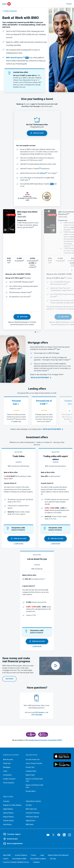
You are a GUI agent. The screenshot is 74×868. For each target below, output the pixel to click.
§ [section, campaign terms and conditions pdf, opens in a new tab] (25, 75)
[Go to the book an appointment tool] (41, 378)
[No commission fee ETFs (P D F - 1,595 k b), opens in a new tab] (20, 502)
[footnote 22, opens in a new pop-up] (14, 419)
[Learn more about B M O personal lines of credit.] (44, 402)
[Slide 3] (39, 332)
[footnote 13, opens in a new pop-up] (48, 371)
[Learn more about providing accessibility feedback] (38, 859)
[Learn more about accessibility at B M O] (19, 859)
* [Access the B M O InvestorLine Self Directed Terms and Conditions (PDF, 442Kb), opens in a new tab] (13, 479)
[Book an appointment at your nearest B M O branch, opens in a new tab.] (53, 429)
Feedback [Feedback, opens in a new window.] (36, 862)
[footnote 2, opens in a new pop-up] (16, 31)
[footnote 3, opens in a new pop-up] (27, 164)
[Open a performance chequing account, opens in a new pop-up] (37, 133)
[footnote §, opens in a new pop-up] (40, 169)
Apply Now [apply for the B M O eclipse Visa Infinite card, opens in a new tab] (22, 317)
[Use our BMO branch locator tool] (22, 839)
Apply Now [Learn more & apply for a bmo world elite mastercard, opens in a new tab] (63, 317)
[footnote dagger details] (25, 500)
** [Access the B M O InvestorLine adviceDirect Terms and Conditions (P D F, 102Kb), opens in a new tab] (60, 476)
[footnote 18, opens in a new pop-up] (29, 180)
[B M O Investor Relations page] (21, 855)
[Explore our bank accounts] (13, 760)
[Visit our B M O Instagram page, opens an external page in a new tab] (70, 835)
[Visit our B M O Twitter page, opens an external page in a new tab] (53, 835)
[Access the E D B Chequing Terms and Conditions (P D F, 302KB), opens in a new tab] (42, 152)
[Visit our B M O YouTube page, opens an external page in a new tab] (48, 835)
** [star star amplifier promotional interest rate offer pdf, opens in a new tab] (41, 82)
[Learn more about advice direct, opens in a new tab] (55, 544)
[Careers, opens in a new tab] (6, 859)
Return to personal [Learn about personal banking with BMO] (11, 11)
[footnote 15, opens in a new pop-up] (65, 278)
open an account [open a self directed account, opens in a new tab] (19, 539)
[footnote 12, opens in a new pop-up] (56, 349)
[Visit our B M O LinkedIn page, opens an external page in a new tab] (64, 835)
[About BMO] (7, 855)
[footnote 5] (57, 173)
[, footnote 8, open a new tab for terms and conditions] (10, 263)
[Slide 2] (37, 332)
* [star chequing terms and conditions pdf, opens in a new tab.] (18, 82)
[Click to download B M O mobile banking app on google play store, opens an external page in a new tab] (62, 764)
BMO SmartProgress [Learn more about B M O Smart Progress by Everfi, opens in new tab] (16, 58)
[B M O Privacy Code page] (34, 855)
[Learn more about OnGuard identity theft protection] (43, 173)
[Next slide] (72, 270)
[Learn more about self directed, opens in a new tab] (18, 544)
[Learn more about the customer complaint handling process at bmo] (16, 862)
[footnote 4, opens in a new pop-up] (27, 169)
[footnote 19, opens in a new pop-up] (24, 278)
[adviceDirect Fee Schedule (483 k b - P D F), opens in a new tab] (55, 502)
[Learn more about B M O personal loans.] (16, 402)
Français (69, 4)
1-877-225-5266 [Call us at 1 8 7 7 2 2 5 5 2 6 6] (36, 715)
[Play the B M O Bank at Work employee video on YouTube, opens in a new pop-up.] (9, 679)
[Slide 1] (35, 332)
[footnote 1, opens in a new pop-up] (18, 25)
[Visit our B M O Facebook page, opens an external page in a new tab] (59, 835)
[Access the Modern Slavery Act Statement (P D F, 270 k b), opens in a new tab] (58, 855)
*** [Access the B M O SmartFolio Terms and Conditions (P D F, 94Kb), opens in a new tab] (44, 579)
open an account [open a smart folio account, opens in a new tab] (37, 641)
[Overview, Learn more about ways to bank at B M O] (13, 801)
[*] (47, 173)
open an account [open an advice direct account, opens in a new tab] (56, 539)
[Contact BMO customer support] (22, 834)
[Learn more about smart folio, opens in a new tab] (37, 647)
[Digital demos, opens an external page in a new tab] (36, 821)
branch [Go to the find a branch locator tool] (41, 712)
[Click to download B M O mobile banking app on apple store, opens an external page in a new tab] (62, 756)
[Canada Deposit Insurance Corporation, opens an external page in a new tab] (31, 735)
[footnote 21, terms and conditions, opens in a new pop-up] (33, 227)
